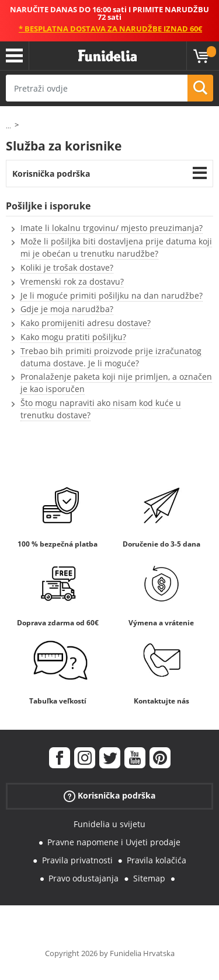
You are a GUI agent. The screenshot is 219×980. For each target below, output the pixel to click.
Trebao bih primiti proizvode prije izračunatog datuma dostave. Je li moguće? (111, 357)
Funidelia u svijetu (109, 824)
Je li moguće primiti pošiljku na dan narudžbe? (112, 295)
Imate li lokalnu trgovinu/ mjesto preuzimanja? (112, 228)
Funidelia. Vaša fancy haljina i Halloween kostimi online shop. (107, 56)
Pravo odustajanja (84, 878)
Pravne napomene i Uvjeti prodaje (114, 842)
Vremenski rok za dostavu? (72, 281)
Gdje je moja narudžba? (67, 309)
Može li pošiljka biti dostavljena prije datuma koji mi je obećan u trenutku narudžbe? (116, 247)
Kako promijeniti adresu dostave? (86, 323)
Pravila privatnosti (77, 860)
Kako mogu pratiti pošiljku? (73, 337)
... (8, 126)
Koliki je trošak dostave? (67, 267)
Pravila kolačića (157, 860)
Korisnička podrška (51, 174)
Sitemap (149, 878)
